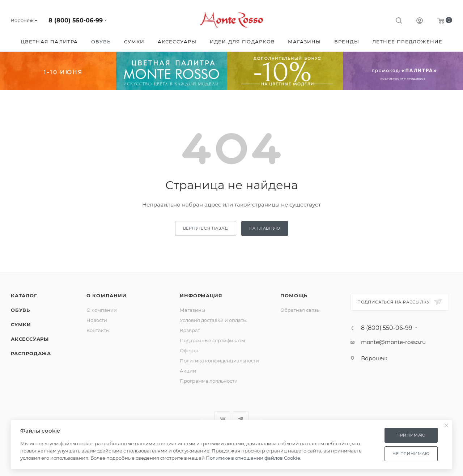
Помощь (294, 296)
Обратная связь (300, 310)
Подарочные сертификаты (212, 340)
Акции (188, 371)
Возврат (190, 330)
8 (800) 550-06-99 (76, 20)
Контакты (98, 330)
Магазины (192, 310)
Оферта (189, 350)
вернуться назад (206, 228)
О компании (107, 296)
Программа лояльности (209, 381)
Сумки (21, 324)
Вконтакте (222, 419)
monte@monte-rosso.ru (393, 342)
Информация (201, 296)
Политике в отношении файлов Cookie (253, 458)
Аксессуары (30, 339)
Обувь (20, 310)
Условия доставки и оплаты (213, 320)
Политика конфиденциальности (219, 361)
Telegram (241, 419)
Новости (97, 320)
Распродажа (31, 353)
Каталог (24, 296)
